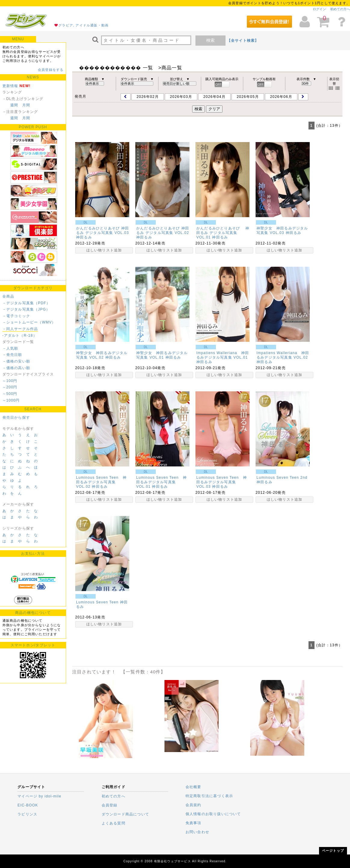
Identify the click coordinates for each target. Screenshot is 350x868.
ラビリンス (27, 814)
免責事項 (193, 823)
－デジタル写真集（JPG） (26, 309)
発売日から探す (16, 417)
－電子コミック (16, 316)
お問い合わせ (197, 832)
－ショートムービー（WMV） (29, 322)
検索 (210, 40)
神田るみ (84, 237)
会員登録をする (51, 70)
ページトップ (333, 851)
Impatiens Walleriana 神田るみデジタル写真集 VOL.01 (223, 355)
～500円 (10, 394)
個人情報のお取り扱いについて (213, 814)
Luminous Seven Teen (97, 602)
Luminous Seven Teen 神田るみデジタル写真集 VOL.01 (161, 482)
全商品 (8, 296)
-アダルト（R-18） (20, 335)
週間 (14, 105)
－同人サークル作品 (20, 329)
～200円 (10, 387)
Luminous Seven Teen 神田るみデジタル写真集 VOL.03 (222, 482)
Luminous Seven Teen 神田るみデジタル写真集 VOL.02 (101, 482)
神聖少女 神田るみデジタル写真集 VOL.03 (282, 231)
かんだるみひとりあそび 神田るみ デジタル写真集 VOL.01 (223, 233)
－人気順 (10, 348)
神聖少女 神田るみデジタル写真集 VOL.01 (162, 355)
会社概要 (193, 787)
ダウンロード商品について (125, 814)
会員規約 (193, 805)
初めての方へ (340, 9)
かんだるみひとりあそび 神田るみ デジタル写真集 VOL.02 (165, 231)
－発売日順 (12, 355)
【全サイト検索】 (243, 41)
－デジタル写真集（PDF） (26, 303)
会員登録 (110, 805)
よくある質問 (114, 823)
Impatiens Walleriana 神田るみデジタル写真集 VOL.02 (283, 355)
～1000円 (11, 400)
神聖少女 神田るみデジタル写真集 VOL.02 (102, 355)
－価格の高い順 (16, 368)
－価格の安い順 (16, 361)
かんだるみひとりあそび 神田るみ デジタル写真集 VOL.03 (103, 231)
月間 (26, 105)
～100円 (10, 381)
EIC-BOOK (28, 805)
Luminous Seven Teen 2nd (282, 478)
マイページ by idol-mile (39, 796)
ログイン (319, 9)
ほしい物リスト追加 (104, 250)
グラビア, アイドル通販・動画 (83, 25)
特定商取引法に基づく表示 (209, 796)
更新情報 (10, 86)
